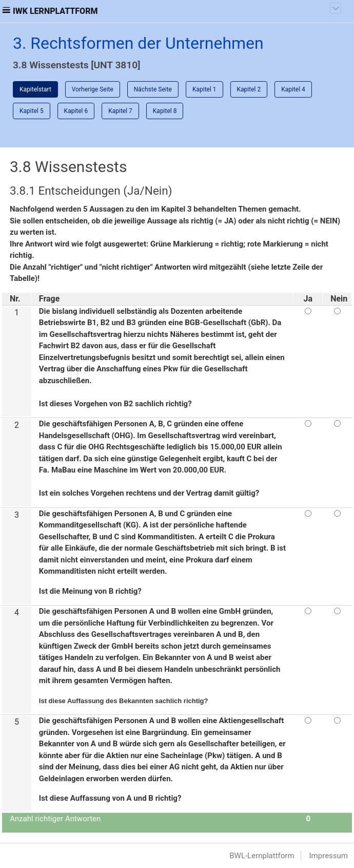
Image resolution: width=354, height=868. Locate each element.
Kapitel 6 (76, 111)
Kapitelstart (35, 89)
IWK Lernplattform (55, 11)
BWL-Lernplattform (262, 856)
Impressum (329, 856)
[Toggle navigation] (336, 8)
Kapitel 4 (293, 89)
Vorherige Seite (93, 89)
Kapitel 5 (32, 111)
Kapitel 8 (165, 111)
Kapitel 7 (120, 111)
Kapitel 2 (249, 89)
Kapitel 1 (204, 89)
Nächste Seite (153, 89)
